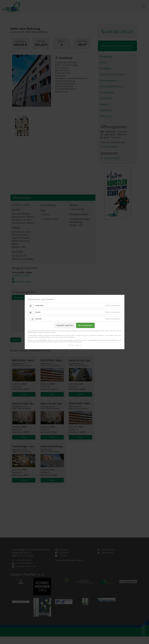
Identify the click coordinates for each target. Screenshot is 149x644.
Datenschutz (71, 345)
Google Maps (39, 306)
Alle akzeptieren (85, 325)
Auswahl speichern (65, 325)
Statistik (38, 312)
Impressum (78, 345)
